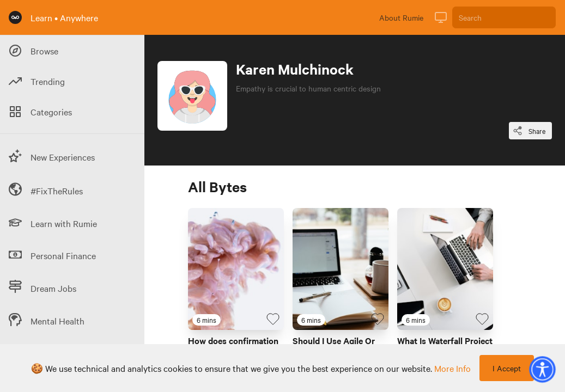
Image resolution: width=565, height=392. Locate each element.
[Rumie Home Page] (15, 17)
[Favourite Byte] (273, 319)
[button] (542, 369)
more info (452, 368)
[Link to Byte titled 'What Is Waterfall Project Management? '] (445, 269)
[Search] (504, 17)
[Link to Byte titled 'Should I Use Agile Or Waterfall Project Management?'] (341, 269)
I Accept (507, 368)
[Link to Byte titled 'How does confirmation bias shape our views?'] (236, 269)
